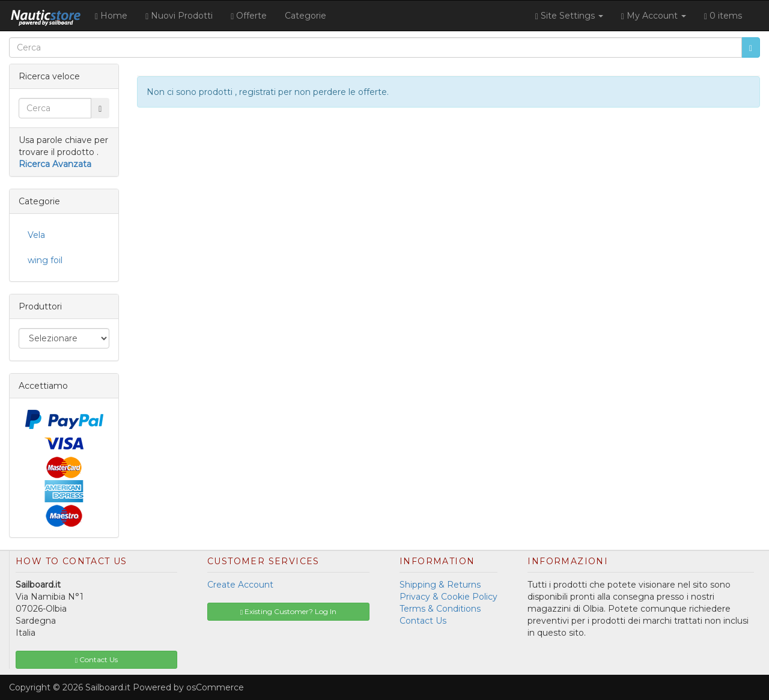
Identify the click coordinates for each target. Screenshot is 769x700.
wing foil (45, 260)
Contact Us (423, 621)
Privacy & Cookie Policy (448, 597)
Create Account (240, 585)
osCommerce (215, 687)
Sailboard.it (108, 687)
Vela (36, 235)
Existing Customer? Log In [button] (288, 611)
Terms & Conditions (440, 609)
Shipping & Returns (440, 585)
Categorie (305, 16)
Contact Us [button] (96, 659)
